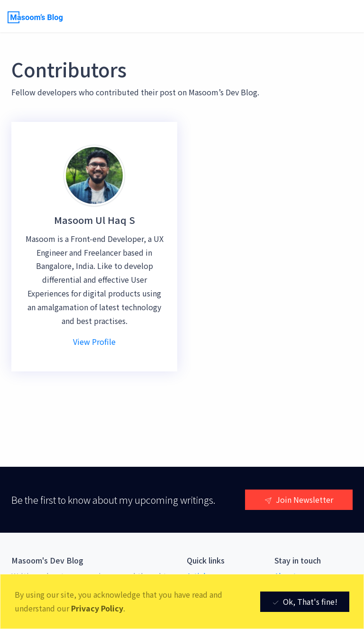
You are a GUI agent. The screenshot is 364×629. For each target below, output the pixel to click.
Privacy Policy (97, 608)
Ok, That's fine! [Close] (305, 601)
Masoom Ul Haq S (95, 220)
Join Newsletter (299, 499)
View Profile (94, 342)
